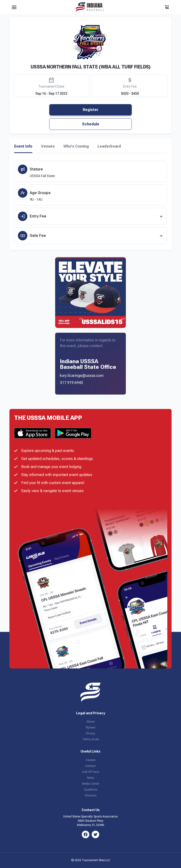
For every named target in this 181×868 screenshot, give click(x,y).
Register (90, 110)
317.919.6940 (71, 383)
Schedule (91, 124)
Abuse (90, 722)
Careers (91, 760)
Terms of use (90, 739)
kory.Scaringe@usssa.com (82, 376)
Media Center (91, 784)
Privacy (90, 733)
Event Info (23, 146)
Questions (91, 790)
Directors (91, 796)
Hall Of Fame (91, 772)
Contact (90, 766)
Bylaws (91, 728)
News (90, 778)
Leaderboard (109, 146)
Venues (48, 146)
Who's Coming (76, 146)
